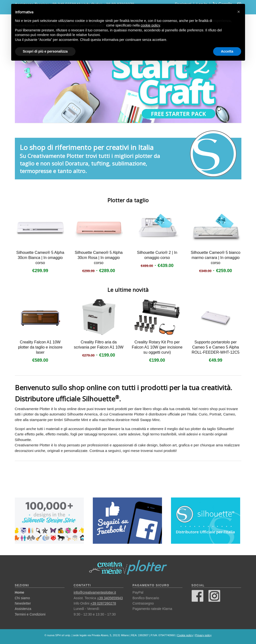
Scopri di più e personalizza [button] (45, 51)
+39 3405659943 (110, 598)
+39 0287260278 (103, 603)
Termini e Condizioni (30, 614)
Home (20, 592)
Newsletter (23, 603)
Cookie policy (185, 635)
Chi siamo (22, 598)
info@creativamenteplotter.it (95, 592)
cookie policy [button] (150, 25)
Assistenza (23, 609)
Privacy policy (203, 635)
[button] (239, 12)
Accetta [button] (227, 51)
